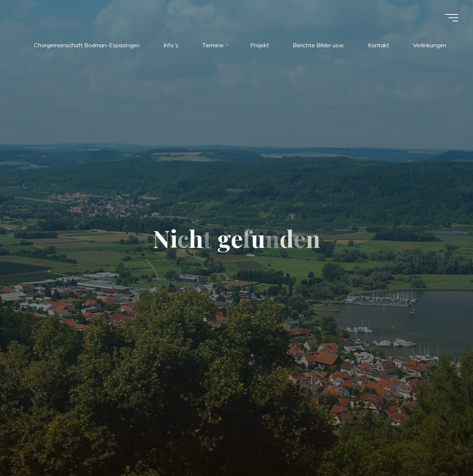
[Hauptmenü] (452, 18)
